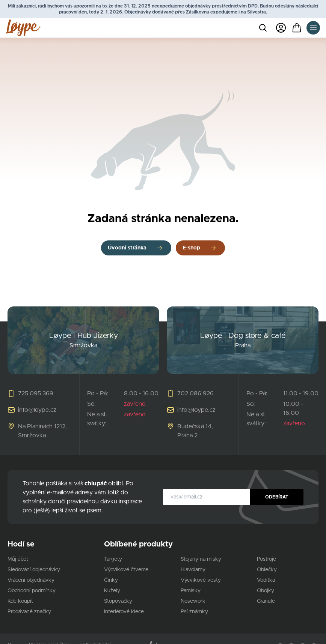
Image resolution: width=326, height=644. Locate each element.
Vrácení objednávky (31, 580)
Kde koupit (20, 601)
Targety (113, 559)
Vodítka (266, 580)
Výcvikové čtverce (126, 570)
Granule (266, 601)
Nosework (193, 601)
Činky (111, 580)
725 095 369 (36, 393)
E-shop (191, 248)
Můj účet (18, 559)
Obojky (266, 591)
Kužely (112, 591)
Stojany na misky (201, 559)
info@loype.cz (37, 410)
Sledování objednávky (34, 570)
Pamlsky (191, 591)
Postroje (266, 559)
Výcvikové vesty (201, 580)
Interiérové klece (124, 612)
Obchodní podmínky (32, 591)
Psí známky (194, 612)
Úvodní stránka (127, 248)
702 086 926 (195, 393)
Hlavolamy (193, 570)
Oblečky (267, 570)
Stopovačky (118, 601)
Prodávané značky (29, 612)
